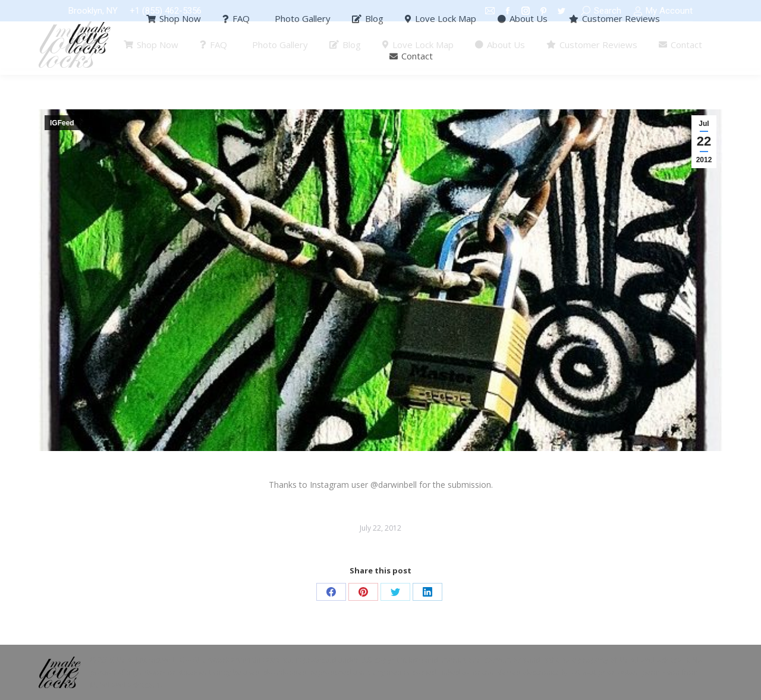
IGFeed (62, 123)
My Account (663, 11)
